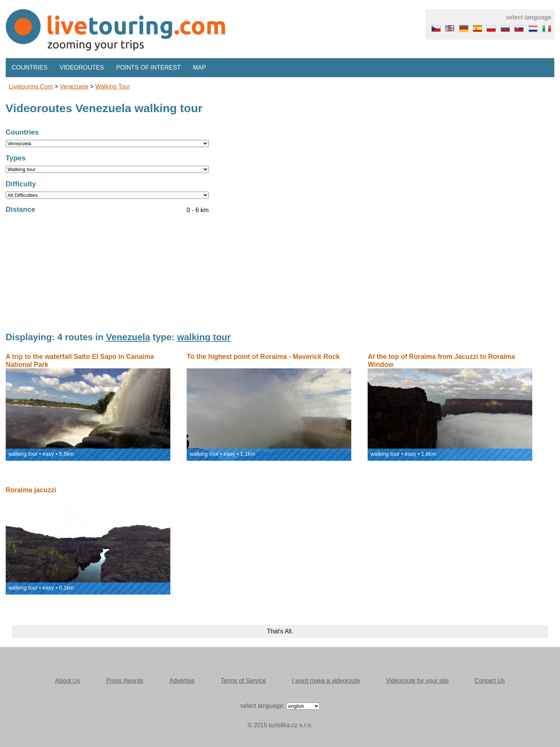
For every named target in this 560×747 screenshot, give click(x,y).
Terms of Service (243, 681)
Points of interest (148, 67)
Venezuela (74, 86)
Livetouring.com (31, 86)
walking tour (113, 86)
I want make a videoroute (326, 681)
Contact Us (490, 681)
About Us (68, 681)
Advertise (182, 681)
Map (199, 67)
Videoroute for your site (417, 681)
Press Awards (125, 681)
